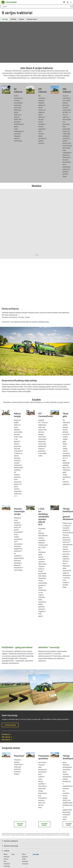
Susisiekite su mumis (64, 856)
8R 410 (8, 224)
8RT (35, 206)
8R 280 (15, 226)
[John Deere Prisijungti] (68, 2)
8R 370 (12, 224)
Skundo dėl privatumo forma (45, 856)
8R (13, 206)
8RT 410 (32, 224)
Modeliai (13, 19)
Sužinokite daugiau (21, 802)
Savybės (21, 19)
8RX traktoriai (7, 717)
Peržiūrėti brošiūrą (12, 703)
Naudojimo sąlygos (32, 856)
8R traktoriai (7, 712)
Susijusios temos (32, 19)
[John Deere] (10, 2)
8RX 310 (59, 226)
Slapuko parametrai (22, 856)
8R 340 (17, 224)
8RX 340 (54, 226)
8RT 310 (37, 226)
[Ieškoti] (36, 6)
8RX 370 (59, 224)
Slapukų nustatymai (37, 860)
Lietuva (37, 851)
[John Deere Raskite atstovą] (64, 2)
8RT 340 (32, 226)
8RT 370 (37, 224)
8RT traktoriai (7, 714)
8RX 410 (54, 224)
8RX (57, 206)
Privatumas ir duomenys (10, 856)
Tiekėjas (56, 856)
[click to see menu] (71, 2)
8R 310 (11, 226)
